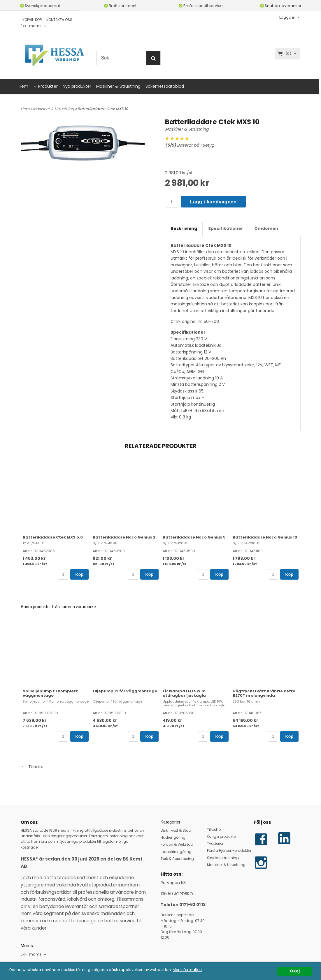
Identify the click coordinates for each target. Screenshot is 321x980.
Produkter (48, 86)
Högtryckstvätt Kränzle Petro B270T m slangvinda (264, 693)
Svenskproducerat (40, 6)
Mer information (201, 970)
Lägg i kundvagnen (213, 202)
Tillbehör (214, 829)
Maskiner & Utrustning (118, 86)
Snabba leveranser (281, 6)
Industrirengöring (176, 852)
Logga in (287, 17)
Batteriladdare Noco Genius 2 (124, 537)
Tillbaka (32, 767)
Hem (23, 86)
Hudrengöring (173, 837)
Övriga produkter (222, 836)
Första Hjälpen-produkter (229, 850)
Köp (79, 574)
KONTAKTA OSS (59, 20)
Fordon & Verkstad (177, 844)
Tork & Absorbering (177, 859)
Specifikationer (226, 228)
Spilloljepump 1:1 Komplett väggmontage (50, 693)
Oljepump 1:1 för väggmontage (125, 691)
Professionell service (201, 6)
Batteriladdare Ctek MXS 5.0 (53, 537)
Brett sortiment (120, 6)
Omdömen (266, 228)
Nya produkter (77, 86)
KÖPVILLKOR (32, 20)
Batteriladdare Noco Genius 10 (265, 537)
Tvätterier (215, 843)
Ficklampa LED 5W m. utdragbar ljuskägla (185, 693)
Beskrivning (184, 228)
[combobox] (34, 26)
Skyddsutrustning (223, 858)
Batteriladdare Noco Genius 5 (194, 537)
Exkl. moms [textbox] (31, 26)
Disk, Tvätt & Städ (176, 830)
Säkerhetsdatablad (165, 86)
